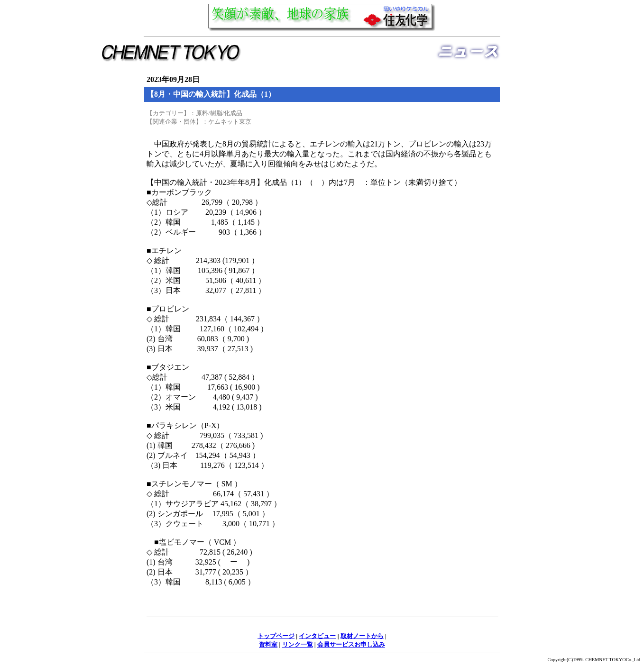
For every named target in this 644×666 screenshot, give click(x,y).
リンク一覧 (298, 644)
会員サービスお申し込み (351, 644)
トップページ (276, 636)
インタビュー (317, 636)
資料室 (268, 644)
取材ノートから (362, 636)
